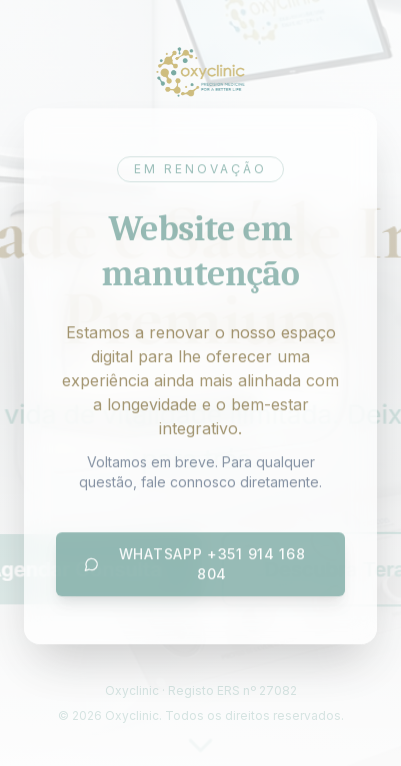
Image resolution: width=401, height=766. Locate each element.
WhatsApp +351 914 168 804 (194, 564)
